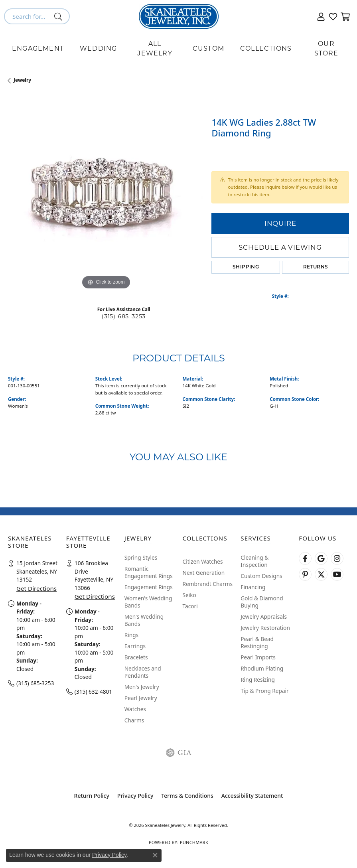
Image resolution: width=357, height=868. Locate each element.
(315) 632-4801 (93, 691)
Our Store (326, 48)
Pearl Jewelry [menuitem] (141, 698)
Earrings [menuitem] (135, 646)
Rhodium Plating (262, 668)
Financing (253, 587)
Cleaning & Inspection (254, 561)
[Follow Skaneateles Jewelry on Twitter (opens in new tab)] (321, 574)
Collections (266, 48)
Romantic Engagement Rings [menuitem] (149, 572)
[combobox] (28, 16)
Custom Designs (261, 576)
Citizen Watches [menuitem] (202, 561)
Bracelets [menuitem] (136, 657)
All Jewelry (155, 48)
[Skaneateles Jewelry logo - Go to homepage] (179, 16)
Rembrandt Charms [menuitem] (207, 584)
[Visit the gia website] (179, 753)
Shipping (246, 267)
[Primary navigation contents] (178, 49)
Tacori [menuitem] (190, 606)
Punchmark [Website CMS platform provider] (194, 842)
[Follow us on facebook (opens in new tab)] (305, 558)
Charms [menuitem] (134, 720)
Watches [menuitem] (135, 709)
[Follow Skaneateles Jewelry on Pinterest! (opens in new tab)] (305, 574)
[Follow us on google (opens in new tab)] (321, 558)
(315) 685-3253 (124, 316)
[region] (106, 194)
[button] (321, 16)
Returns (316, 267)
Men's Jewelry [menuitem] (142, 687)
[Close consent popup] (155, 855)
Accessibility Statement (252, 796)
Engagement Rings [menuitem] (149, 587)
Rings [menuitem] (131, 635)
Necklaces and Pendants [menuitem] (143, 672)
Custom (208, 48)
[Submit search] (60, 16)
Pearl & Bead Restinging (257, 642)
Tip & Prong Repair (264, 691)
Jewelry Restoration (265, 628)
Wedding (98, 48)
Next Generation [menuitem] (203, 573)
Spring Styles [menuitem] (141, 557)
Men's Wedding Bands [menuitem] (144, 620)
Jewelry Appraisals (264, 616)
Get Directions (36, 588)
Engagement (38, 48)
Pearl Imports (258, 657)
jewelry (22, 80)
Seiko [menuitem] (189, 595)
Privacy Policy (135, 796)
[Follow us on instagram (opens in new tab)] (337, 558)
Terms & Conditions (187, 796)
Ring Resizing (258, 680)
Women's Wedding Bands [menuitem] (148, 602)
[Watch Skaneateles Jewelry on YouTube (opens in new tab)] (337, 574)
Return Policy (92, 796)
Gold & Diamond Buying (262, 602)
